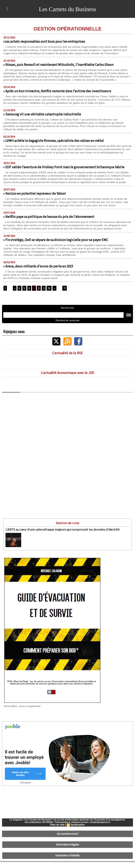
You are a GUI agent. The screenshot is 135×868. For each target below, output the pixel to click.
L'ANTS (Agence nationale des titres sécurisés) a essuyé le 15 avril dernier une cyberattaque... (75, 544)
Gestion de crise (68, 533)
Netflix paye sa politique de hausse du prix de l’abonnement (50, 223)
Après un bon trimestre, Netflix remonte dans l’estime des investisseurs (58, 95)
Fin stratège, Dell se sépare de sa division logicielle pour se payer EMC (57, 250)
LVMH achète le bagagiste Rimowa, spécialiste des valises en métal (54, 144)
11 (63, 298)
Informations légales (67, 853)
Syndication (77, 834)
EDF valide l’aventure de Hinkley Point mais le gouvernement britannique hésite (65, 171)
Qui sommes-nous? (67, 843)
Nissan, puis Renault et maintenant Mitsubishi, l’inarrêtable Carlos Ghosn (59, 65)
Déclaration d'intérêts (67, 863)
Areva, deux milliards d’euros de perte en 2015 (39, 276)
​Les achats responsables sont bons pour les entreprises (45, 42)
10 (48, 298)
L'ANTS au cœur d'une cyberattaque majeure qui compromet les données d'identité (58, 539)
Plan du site (58, 834)
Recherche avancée (67, 330)
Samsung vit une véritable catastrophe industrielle (43, 118)
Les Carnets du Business (68, 9)
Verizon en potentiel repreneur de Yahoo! (36, 200)
